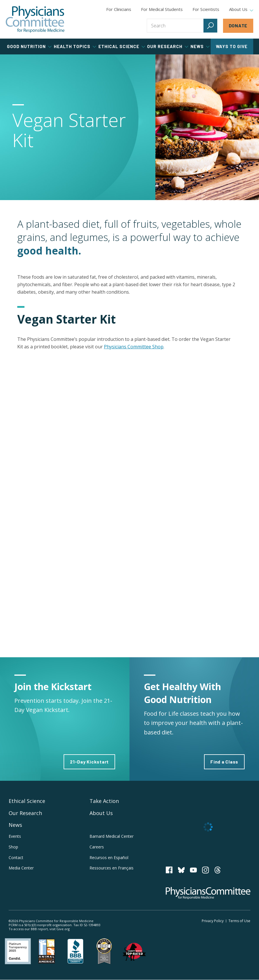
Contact (16, 857)
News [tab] (200, 46)
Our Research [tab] (168, 46)
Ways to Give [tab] (232, 46)
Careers (97, 847)
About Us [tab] (241, 10)
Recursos (109, 857)
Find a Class (224, 762)
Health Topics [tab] (75, 46)
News (15, 825)
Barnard (112, 836)
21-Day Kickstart (89, 762)
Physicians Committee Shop (134, 347)
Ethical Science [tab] (122, 46)
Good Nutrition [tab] (29, 46)
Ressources (112, 868)
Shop (13, 847)
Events (15, 836)
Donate (238, 25)
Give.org (63, 929)
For (162, 9)
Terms (239, 921)
